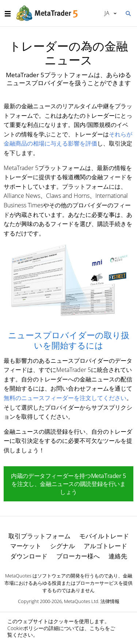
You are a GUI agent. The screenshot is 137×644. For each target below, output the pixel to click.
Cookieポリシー (25, 628)
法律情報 (110, 601)
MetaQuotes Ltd (81, 601)
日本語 (107, 13)
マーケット (26, 546)
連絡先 (118, 556)
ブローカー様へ (78, 556)
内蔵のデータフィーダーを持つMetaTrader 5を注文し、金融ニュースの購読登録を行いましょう (68, 484)
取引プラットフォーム (39, 536)
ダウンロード (29, 556)
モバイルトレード (104, 536)
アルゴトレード (105, 546)
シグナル (62, 546)
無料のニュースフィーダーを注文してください (65, 398)
